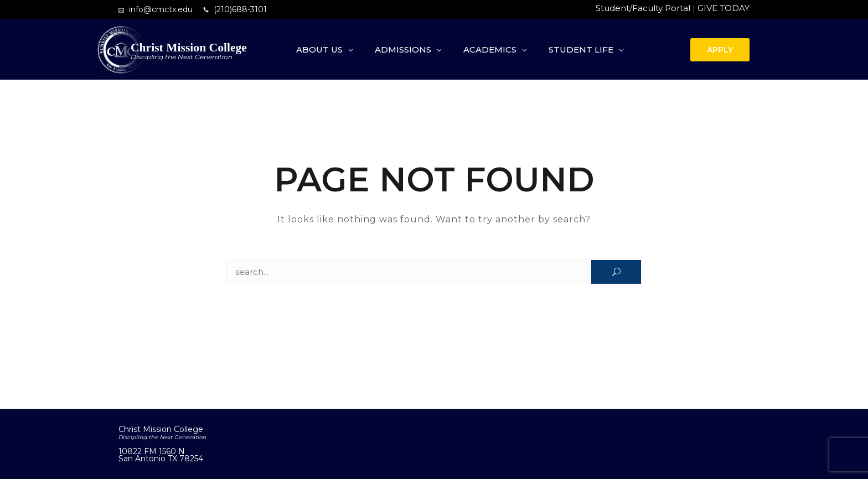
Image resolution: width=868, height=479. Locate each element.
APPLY (720, 50)
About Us (319, 50)
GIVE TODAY (724, 8)
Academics (490, 50)
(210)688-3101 (240, 9)
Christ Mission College (189, 48)
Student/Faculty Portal (643, 8)
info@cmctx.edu (161, 9)
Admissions (403, 50)
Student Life (581, 50)
